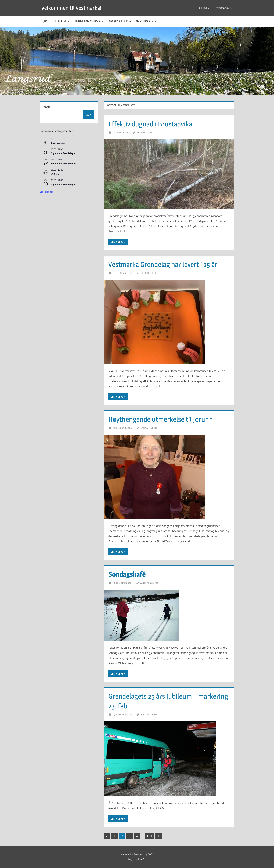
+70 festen (57, 174)
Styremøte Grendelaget (63, 153)
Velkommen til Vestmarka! (71, 8)
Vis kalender (46, 192)
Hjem (44, 21)
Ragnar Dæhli (145, 133)
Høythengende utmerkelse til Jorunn (161, 419)
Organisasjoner (120, 21)
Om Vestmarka (146, 21)
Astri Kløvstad (149, 583)
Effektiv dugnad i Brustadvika (150, 124)
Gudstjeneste (58, 143)
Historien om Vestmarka (89, 21)
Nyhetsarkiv (224, 8)
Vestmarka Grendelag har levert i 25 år (163, 264)
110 (149, 836)
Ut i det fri (62, 21)
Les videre (117, 242)
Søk (47, 107)
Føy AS (142, 859)
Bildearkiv (204, 8)
